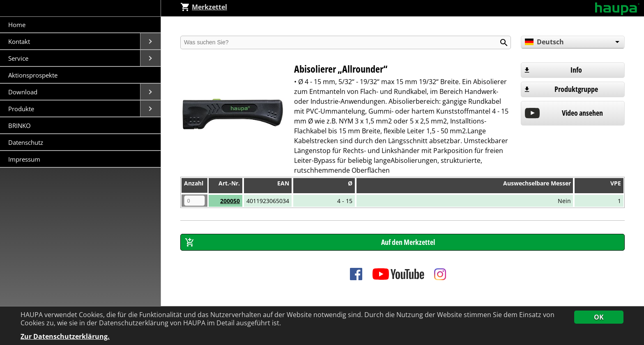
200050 (230, 201)
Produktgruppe (576, 89)
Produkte (22, 109)
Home (17, 25)
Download (24, 92)
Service (19, 58)
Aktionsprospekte (33, 75)
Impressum (24, 159)
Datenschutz (26, 142)
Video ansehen (582, 113)
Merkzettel (204, 7)
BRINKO (20, 126)
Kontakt (20, 41)
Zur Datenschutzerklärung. (65, 337)
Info (576, 70)
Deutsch (544, 42)
